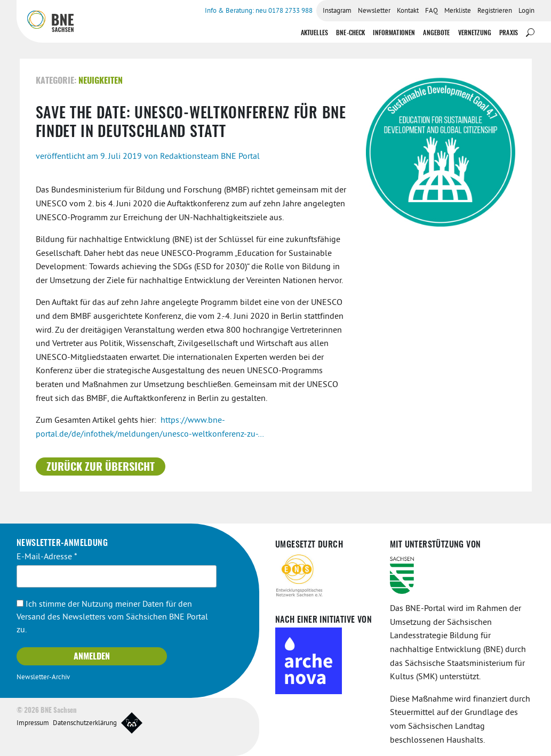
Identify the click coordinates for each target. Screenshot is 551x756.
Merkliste (458, 11)
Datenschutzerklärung (85, 723)
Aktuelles (314, 33)
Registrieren (495, 11)
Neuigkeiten (101, 81)
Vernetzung (475, 33)
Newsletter (374, 11)
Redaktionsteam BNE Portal (210, 157)
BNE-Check (350, 33)
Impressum (33, 723)
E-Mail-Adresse (47, 557)
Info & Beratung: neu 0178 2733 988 (259, 11)
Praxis (509, 33)
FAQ (432, 11)
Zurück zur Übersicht (101, 468)
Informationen (394, 33)
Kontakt (408, 11)
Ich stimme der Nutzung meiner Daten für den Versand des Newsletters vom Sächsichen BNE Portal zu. (112, 617)
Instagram (337, 11)
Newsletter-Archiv (43, 678)
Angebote (436, 33)
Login (526, 11)
